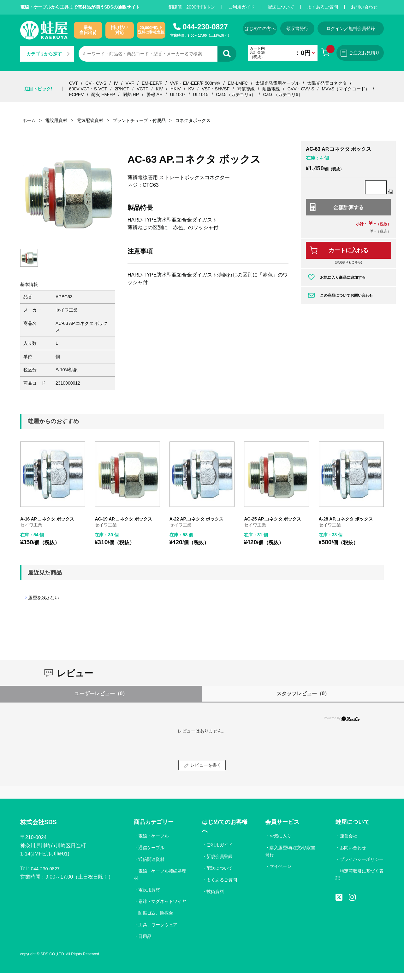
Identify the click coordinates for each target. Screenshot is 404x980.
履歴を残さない (44, 598)
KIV (160, 89)
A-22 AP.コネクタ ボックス (196, 519)
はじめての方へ (259, 28)
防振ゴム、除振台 (156, 920)
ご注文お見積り (366, 53)
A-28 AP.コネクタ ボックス (346, 519)
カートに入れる (348, 250)
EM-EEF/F (152, 83)
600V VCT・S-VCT (88, 89)
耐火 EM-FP (103, 94)
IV (116, 83)
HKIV (176, 89)
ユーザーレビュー (101, 694)
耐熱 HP (131, 94)
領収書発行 (302, 28)
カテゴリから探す (48, 54)
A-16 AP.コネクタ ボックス (47, 519)
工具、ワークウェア (158, 932)
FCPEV (77, 94)
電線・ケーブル (154, 836)
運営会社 (348, 836)
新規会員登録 (220, 856)
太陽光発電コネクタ (327, 83)
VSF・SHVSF (216, 89)
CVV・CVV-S (301, 89)
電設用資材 (149, 890)
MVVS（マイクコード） (346, 89)
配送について (281, 7)
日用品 (145, 943)
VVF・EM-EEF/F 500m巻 (195, 83)
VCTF (143, 89)
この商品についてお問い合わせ (347, 295)
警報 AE (154, 94)
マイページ (280, 866)
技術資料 (216, 892)
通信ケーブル (151, 848)
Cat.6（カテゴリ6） (283, 94)
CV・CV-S (96, 83)
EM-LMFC (238, 83)
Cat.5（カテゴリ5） (236, 94)
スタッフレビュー (303, 694)
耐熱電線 (271, 89)
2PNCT (122, 89)
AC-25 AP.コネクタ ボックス (273, 519)
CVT (74, 83)
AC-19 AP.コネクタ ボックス (123, 519)
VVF (130, 83)
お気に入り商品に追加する (343, 277)
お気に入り (280, 836)
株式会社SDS (41, 823)
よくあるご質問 (323, 7)
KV (191, 89)
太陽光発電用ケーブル (277, 83)
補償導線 (246, 89)
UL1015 (201, 94)
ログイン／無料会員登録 (358, 28)
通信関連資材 (151, 859)
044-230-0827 (205, 27)
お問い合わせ (364, 7)
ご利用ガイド (241, 7)
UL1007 (178, 94)
